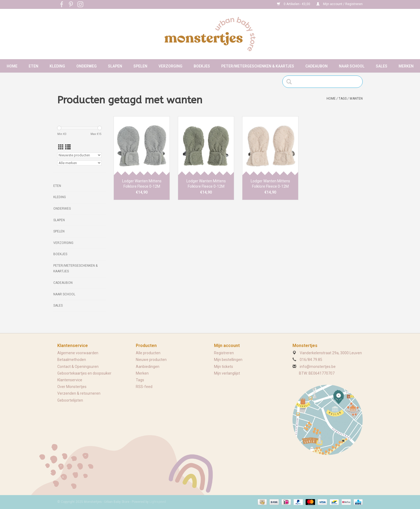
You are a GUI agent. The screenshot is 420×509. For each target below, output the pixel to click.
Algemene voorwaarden (78, 353)
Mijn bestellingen (228, 360)
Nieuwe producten (151, 360)
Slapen (115, 66)
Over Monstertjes (72, 387)
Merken (406, 66)
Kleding (57, 66)
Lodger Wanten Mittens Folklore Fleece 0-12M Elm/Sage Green (206, 184)
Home (12, 66)
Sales (382, 66)
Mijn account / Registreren (340, 4)
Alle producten (148, 353)
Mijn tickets (224, 367)
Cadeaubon (316, 66)
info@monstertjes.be (318, 367)
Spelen (140, 66)
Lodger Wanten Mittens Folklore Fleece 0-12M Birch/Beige (270, 184)
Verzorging (170, 66)
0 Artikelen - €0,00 (294, 4)
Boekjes (202, 66)
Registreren (224, 353)
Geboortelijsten (70, 400)
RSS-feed (144, 387)
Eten (33, 66)
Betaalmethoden (72, 360)
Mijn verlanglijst (227, 373)
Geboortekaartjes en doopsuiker (84, 373)
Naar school (352, 66)
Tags (343, 99)
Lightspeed (158, 502)
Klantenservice (70, 380)
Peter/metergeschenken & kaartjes (258, 66)
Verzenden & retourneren (79, 393)
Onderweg (87, 66)
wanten (356, 99)
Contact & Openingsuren (78, 367)
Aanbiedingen (148, 367)
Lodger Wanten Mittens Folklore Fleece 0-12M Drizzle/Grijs (142, 184)
